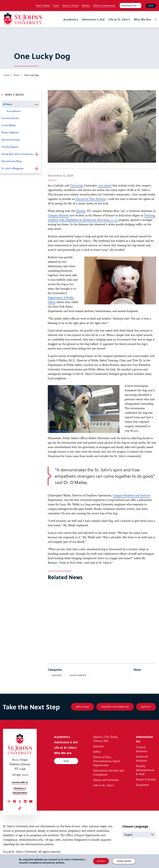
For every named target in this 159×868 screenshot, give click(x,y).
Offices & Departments (104, 6)
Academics (71, 19)
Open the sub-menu (37, 105)
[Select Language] (139, 835)
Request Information (115, 707)
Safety (97, 752)
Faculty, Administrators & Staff (145, 770)
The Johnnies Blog (11, 161)
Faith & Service (78, 675)
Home (7, 75)
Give (151, 6)
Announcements (11, 140)
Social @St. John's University (17, 154)
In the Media (9, 125)
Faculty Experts (10, 147)
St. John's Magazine (12, 168)
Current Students (142, 749)
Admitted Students (142, 759)
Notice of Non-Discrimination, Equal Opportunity (107, 761)
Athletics (86, 6)
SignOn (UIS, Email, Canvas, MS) (106, 739)
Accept (101, 861)
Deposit (146, 707)
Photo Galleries (10, 132)
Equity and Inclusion (106, 780)
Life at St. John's (119, 19)
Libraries (98, 746)
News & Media (43, 6)
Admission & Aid (93, 19)
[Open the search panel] (155, 22)
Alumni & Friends (70, 6)
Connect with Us (20, 782)
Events (56, 6)
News (16, 75)
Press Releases (14, 111)
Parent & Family (146, 779)
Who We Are (142, 19)
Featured (57, 675)
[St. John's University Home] (22, 19)
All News (8, 104)
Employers (142, 785)
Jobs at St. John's (104, 785)
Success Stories (10, 118)
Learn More (124, 861)
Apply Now (82, 707)
